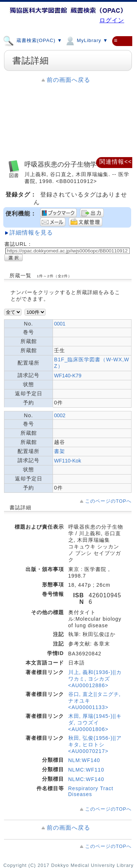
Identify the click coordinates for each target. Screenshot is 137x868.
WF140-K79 (68, 376)
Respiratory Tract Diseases (91, 791)
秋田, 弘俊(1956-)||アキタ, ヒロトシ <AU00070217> (95, 745)
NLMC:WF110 (86, 770)
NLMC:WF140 (86, 779)
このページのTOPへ (108, 501)
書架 (60, 451)
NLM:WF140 (84, 760)
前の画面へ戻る (68, 80)
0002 (60, 415)
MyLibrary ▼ (86, 40)
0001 (60, 324)
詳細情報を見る (31, 233)
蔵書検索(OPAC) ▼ (33, 40)
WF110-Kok (68, 461)
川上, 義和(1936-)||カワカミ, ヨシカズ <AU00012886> (95, 679)
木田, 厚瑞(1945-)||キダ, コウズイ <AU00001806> (95, 723)
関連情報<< (116, 162)
